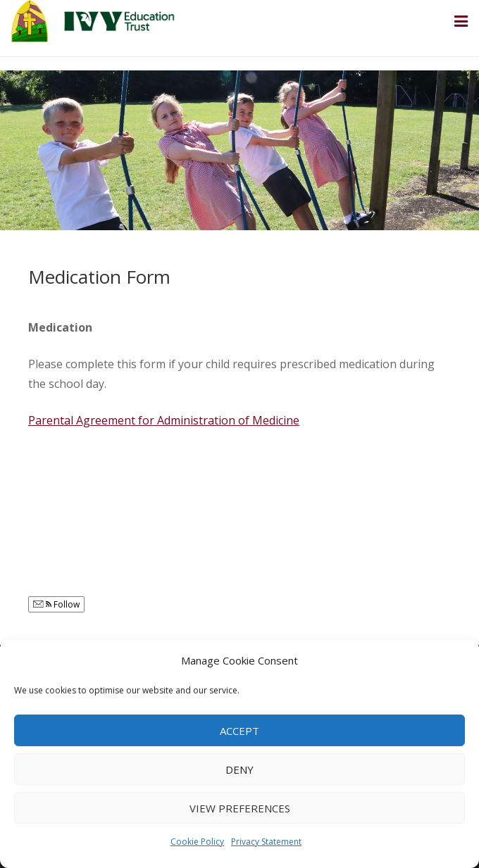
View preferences (240, 808)
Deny (240, 769)
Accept (240, 731)
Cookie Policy (197, 842)
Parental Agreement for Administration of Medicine (164, 420)
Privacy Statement (266, 842)
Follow (56, 604)
